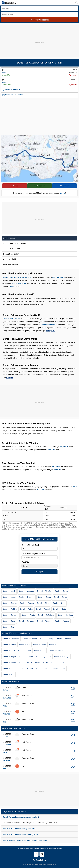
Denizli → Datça (61, 591)
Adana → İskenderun (11, 639)
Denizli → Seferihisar (46, 615)
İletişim (59, 849)
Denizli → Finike (26, 609)
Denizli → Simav (9, 621)
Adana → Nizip (8, 675)
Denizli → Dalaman (27, 597)
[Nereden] (39, 9)
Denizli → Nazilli (9, 591)
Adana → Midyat (9, 657)
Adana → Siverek (64, 639)
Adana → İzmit (39, 651)
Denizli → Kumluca (65, 615)
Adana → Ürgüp (24, 651)
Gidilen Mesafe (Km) (30, 545)
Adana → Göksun (43, 669)
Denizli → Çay (8, 627)
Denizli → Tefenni (43, 609)
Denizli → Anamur (62, 621)
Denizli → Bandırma (10, 615)
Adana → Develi (57, 663)
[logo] (9, 3)
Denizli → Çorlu (59, 603)
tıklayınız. (50, 331)
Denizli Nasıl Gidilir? (11, 254)
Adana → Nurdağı (56, 645)
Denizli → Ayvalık (27, 603)
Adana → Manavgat (62, 657)
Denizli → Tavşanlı (45, 621)
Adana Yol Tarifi (9, 259)
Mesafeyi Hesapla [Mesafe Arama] (40, 20)
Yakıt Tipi (25, 562)
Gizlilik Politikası (23, 849)
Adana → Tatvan (9, 663)
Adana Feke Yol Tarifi (12, 249)
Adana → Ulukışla (47, 639)
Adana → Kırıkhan (56, 651)
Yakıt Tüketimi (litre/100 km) (33, 553)
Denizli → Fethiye (10, 609)
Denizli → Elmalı (43, 603)
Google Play (39, 860)
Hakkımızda (51, 849)
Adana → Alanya (9, 669)
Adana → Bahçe (9, 645)
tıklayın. (10, 378)
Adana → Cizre (9, 651)
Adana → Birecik (25, 663)
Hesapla (39, 572)
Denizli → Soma (60, 597)
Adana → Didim (41, 663)
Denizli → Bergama (26, 621)
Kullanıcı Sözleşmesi (38, 849)
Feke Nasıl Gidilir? (11, 264)
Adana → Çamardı (43, 657)
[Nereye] (39, 14)
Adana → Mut (24, 645)
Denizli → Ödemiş (10, 603)
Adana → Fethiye (26, 657)
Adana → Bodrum (30, 639)
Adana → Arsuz (59, 669)
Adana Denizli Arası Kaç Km (15, 244)
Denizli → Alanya (9, 597)
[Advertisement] (39, 39)
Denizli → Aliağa (59, 609)
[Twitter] (42, 854)
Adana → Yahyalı (26, 669)
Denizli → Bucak (44, 597)
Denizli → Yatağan (45, 591)
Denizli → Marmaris (26, 591)
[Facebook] (36, 854)
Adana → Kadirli (39, 645)
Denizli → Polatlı (28, 615)
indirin (63, 193)
